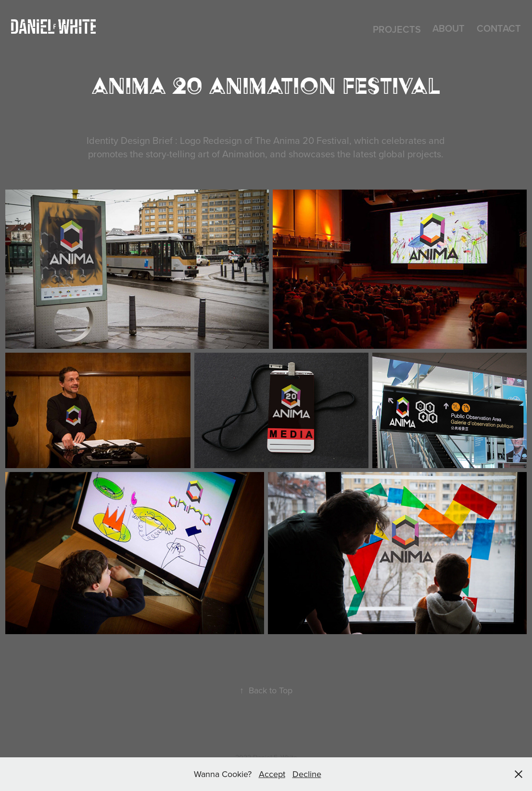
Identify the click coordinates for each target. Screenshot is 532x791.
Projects (397, 29)
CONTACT (499, 28)
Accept (272, 774)
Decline (307, 774)
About (449, 28)
